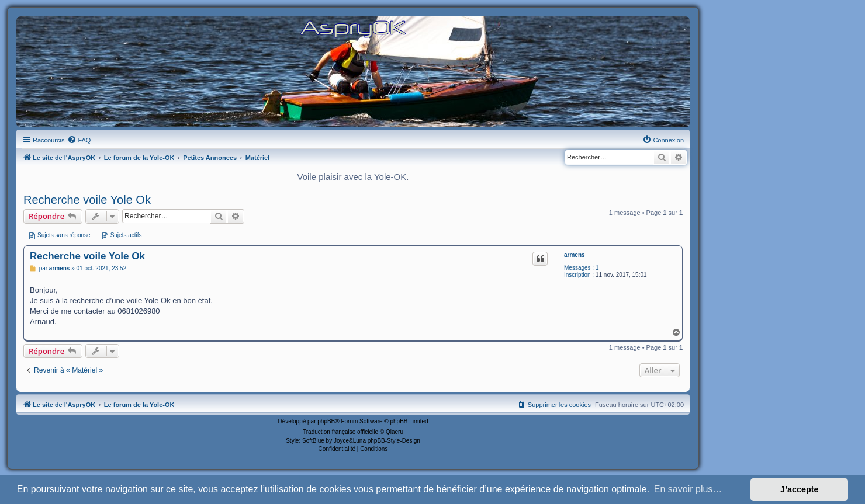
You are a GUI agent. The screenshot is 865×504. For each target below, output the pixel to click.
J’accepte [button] (800, 489)
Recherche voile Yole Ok (87, 200)
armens (575, 255)
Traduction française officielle (340, 432)
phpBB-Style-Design (394, 441)
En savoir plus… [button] (688, 489)
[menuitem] (79, 140)
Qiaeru (395, 432)
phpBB (326, 421)
